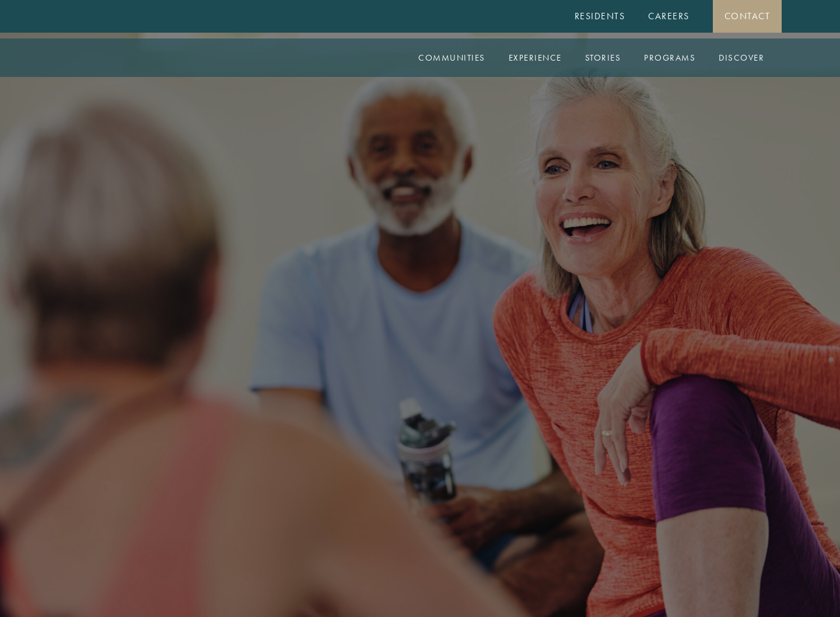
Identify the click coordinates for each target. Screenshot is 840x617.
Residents (600, 16)
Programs (670, 58)
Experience (535, 58)
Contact (748, 16)
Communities (452, 58)
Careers (669, 16)
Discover (741, 58)
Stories (603, 58)
